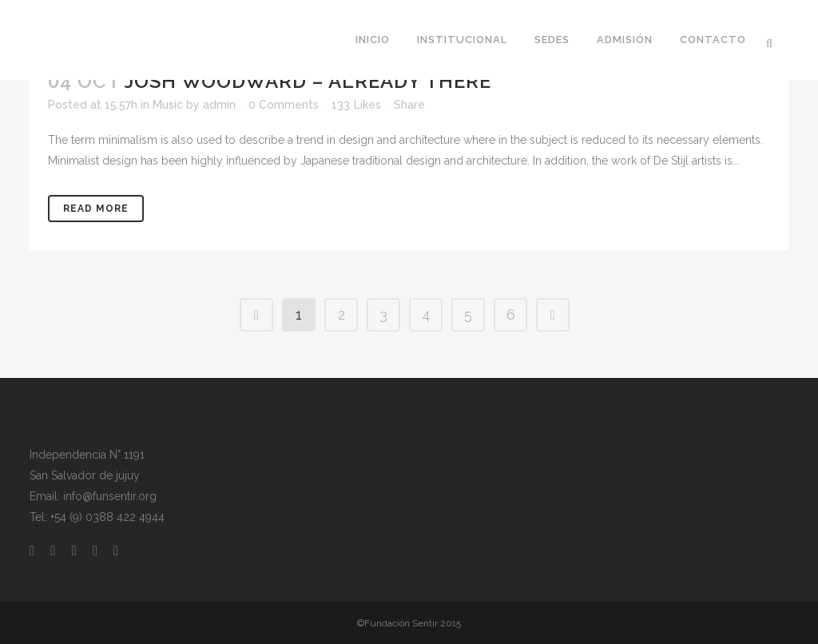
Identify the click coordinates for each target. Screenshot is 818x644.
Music (168, 105)
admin (219, 105)
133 (356, 105)
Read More (96, 209)
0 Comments (284, 105)
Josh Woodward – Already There (308, 81)
